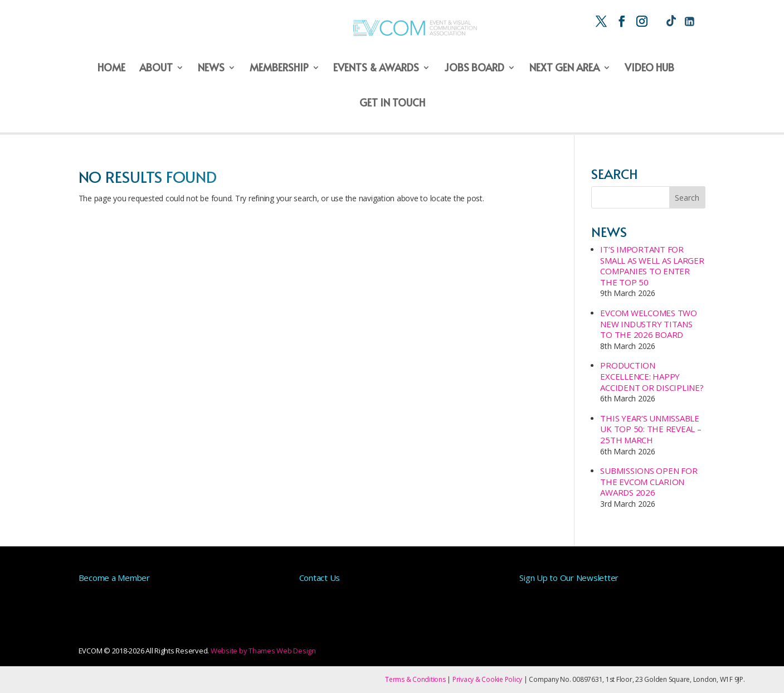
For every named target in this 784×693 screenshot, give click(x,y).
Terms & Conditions (415, 679)
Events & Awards (376, 68)
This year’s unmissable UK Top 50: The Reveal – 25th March (651, 429)
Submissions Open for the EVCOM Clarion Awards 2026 (649, 481)
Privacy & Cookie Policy (487, 679)
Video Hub (649, 68)
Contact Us (320, 578)
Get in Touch (392, 103)
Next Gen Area (564, 68)
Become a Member (114, 578)
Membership (279, 68)
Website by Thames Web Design (263, 651)
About (156, 68)
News (211, 68)
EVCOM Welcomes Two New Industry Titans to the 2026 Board (649, 324)
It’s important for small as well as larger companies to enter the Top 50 (652, 266)
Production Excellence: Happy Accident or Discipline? (652, 376)
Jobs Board (474, 68)
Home (111, 68)
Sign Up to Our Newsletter (569, 578)
